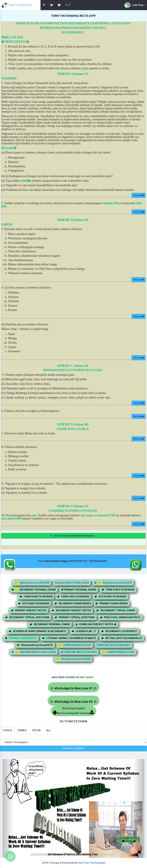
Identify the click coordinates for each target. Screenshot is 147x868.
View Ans (139, 195)
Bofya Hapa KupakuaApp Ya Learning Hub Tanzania (73, 711)
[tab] (7, 731)
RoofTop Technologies (92, 863)
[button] (8, 812)
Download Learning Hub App (129, 839)
